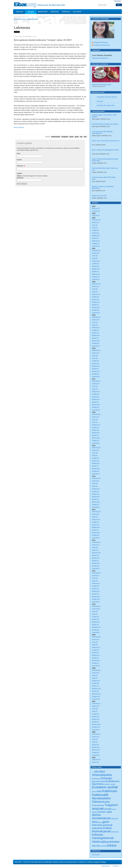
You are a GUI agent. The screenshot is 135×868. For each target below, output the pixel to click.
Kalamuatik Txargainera (26, 19)
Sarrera (20, 12)
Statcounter (96, 855)
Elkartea (66, 12)
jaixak (77, 137)
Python (104, 862)
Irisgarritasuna (106, 866)
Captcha (19, 173)
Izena (18, 153)
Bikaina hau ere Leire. (99, 196)
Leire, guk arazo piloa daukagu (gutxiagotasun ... (102, 132)
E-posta (19, 160)
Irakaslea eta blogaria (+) (100, 58)
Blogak (31, 12)
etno (85, 137)
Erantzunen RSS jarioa (102, 45)
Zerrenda (77, 12)
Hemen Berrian (19, 127)
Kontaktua (116, 866)
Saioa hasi (117, 1)
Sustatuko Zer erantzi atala (106, 105)
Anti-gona (100, 101)
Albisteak (55, 12)
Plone (97, 862)
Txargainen (65, 137)
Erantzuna (21, 166)
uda (81, 137)
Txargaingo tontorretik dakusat (107, 97)
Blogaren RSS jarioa (101, 42)
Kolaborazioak (56, 137)
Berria (71, 137)
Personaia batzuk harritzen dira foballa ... (106, 124)
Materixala (43, 12)
